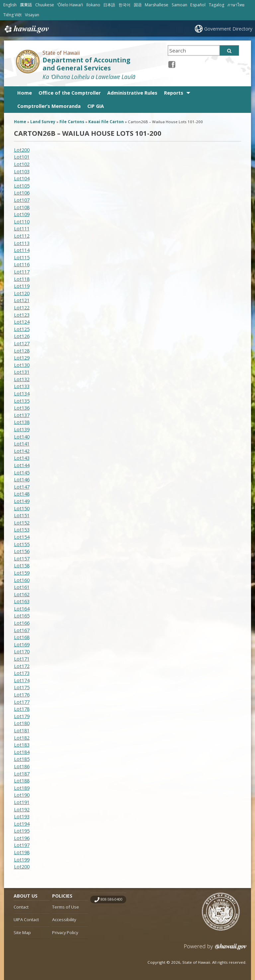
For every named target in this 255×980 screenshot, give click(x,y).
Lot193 (22, 817)
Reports (174, 93)
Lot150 (22, 508)
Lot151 (22, 515)
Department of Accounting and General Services (86, 64)
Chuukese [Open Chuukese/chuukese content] (45, 5)
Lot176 (22, 695)
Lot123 (22, 315)
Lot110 (22, 222)
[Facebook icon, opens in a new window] (172, 64)
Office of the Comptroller (70, 93)
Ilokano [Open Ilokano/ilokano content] (93, 5)
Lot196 (22, 838)
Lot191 (22, 802)
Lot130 (22, 365)
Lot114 (22, 250)
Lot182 (22, 738)
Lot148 (22, 494)
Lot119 (22, 286)
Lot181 (22, 731)
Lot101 (22, 157)
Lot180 (22, 723)
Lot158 (22, 566)
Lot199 (22, 860)
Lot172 (22, 666)
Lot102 (22, 164)
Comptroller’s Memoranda (49, 106)
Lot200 (22, 150)
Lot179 (22, 716)
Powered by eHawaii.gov (215, 949)
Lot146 (22, 480)
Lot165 (22, 616)
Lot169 (22, 645)
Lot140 (22, 437)
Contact (21, 907)
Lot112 (22, 236)
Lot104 (22, 178)
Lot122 (22, 308)
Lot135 (22, 401)
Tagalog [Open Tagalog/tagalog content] (216, 5)
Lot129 (22, 358)
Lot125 (22, 329)
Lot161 (22, 587)
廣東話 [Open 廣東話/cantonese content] (26, 5)
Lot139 (22, 429)
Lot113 (22, 243)
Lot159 (22, 573)
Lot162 (22, 594)
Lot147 (22, 487)
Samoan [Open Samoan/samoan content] (179, 5)
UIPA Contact (26, 920)
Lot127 (22, 343)
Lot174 (22, 680)
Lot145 (22, 473)
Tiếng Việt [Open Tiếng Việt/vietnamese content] (12, 15)
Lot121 (22, 300)
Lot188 (22, 781)
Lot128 (22, 351)
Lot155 (22, 544)
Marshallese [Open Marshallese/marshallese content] (157, 5)
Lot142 (22, 451)
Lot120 (22, 293)
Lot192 (22, 810)
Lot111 (22, 229)
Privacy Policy (65, 933)
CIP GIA (96, 106)
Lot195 (22, 831)
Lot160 (22, 580)
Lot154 (22, 537)
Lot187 (22, 774)
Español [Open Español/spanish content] (198, 5)
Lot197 (22, 845)
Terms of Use (66, 907)
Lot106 (22, 193)
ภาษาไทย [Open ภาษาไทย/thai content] (236, 5)
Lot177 (22, 702)
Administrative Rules (132, 93)
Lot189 (22, 788)
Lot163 (22, 601)
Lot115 (22, 257)
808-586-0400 (112, 899)
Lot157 (22, 559)
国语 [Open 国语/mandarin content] (138, 5)
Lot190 (22, 795)
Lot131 (22, 372)
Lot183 (22, 745)
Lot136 (22, 408)
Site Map (22, 933)
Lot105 (22, 186)
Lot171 (22, 659)
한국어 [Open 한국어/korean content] (125, 5)
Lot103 (22, 171)
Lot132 (22, 379)
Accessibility (64, 920)
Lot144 (22, 465)
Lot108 (22, 207)
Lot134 (22, 394)
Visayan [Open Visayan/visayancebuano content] (32, 15)
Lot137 (22, 415)
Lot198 (22, 852)
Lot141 (22, 444)
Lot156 (22, 551)
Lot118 (22, 279)
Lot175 (22, 687)
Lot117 (22, 272)
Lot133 (22, 386)
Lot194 (22, 824)
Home (25, 93)
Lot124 (22, 322)
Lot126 (22, 336)
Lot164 (22, 609)
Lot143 (22, 458)
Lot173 (22, 673)
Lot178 (22, 709)
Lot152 (22, 523)
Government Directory (228, 29)
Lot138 (22, 422)
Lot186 (22, 766)
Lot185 (22, 759)
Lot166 (22, 623)
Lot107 (22, 200)
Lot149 (22, 501)
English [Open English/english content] (10, 5)
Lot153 (22, 530)
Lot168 (22, 637)
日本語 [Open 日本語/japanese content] (109, 5)
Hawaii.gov (26, 29)
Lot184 (22, 752)
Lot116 (22, 264)
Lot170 (22, 652)
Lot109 (22, 214)
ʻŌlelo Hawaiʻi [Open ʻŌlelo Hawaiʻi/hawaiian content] (70, 5)
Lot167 (22, 630)
